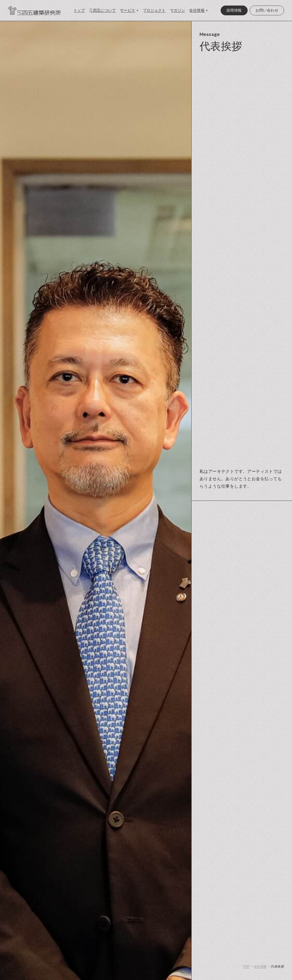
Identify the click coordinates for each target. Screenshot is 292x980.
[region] (242, 501)
